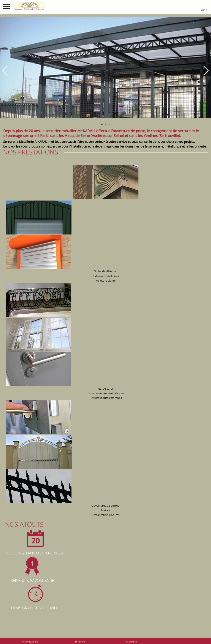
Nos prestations (30, 642)
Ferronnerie (131, 642)
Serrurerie (80, 642)
